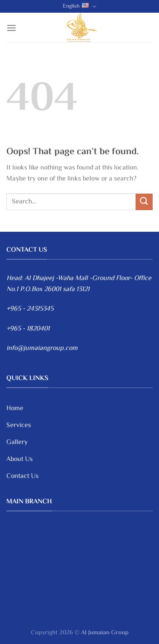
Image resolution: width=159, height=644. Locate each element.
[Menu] (11, 28)
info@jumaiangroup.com (42, 348)
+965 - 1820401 (28, 329)
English (79, 6)
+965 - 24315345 (30, 309)
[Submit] (144, 202)
